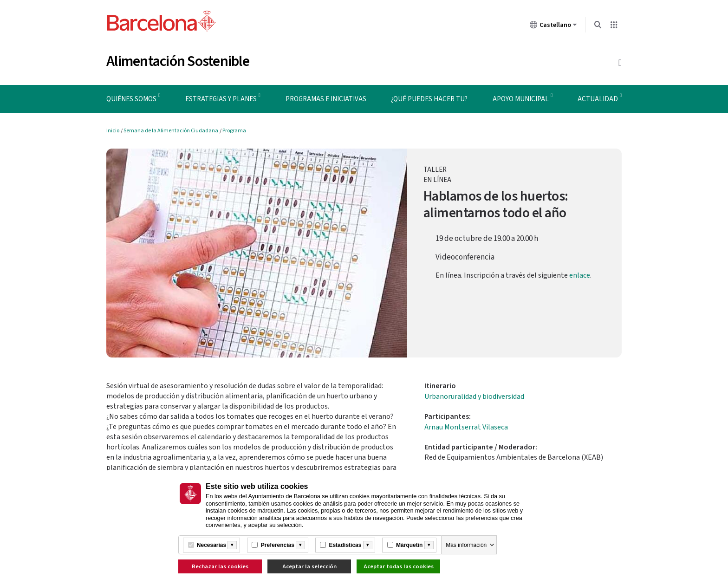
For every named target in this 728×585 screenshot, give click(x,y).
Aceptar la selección (309, 566)
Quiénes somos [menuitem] (131, 99)
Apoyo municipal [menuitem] (521, 99)
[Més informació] (232, 545)
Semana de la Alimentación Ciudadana (171, 131)
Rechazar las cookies (220, 566)
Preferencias (278, 545)
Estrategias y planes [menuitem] (221, 99)
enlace (580, 275)
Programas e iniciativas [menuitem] (326, 99)
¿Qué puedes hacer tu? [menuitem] (429, 99)
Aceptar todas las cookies (399, 566)
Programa (234, 131)
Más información (466, 545)
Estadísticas (345, 545)
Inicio (113, 131)
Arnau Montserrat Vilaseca (466, 427)
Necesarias (211, 545)
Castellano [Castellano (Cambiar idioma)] (553, 26)
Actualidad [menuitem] (598, 99)
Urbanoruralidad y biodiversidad (474, 396)
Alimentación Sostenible (178, 61)
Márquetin (409, 545)
